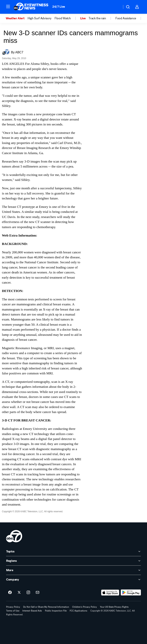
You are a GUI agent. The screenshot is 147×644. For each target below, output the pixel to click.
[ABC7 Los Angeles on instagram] (28, 593)
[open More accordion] (73, 570)
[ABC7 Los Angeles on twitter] (19, 593)
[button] (8, 7)
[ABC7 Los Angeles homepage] (31, 7)
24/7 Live (59, 7)
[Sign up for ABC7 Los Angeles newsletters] (38, 593)
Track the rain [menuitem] (97, 18)
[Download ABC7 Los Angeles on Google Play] (131, 593)
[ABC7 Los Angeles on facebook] (10, 593)
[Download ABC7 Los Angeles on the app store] (110, 593)
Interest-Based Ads (32, 611)
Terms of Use (13, 611)
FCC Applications (78, 611)
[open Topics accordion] (73, 551)
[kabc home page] (14, 536)
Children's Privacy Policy (85, 607)
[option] (17, 18)
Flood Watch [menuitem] (63, 18)
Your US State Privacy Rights (114, 607)
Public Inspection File (56, 611)
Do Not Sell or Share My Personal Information (46, 607)
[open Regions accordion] (73, 561)
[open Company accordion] (73, 580)
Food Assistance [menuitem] (126, 18)
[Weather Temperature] (116, 7)
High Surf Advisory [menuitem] (40, 18)
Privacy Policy (13, 607)
